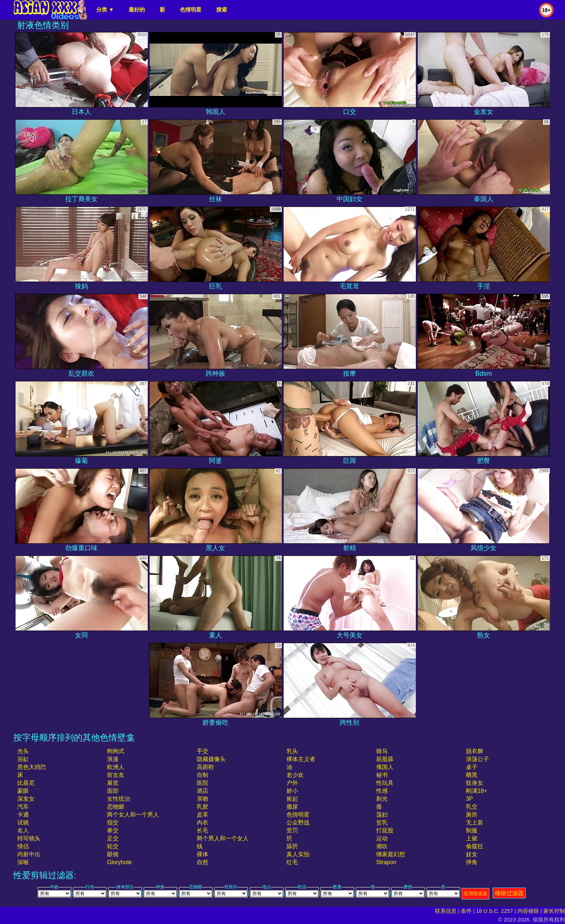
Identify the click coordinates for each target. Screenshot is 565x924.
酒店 (203, 791)
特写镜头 (29, 838)
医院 (203, 783)
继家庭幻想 (391, 854)
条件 (466, 911)
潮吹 (382, 846)
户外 (292, 783)
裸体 (203, 854)
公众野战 (298, 823)
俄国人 (385, 767)
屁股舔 (385, 759)
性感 (382, 791)
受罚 (292, 830)
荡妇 (382, 815)
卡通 (23, 815)
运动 (382, 838)
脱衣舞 (475, 751)
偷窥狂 (475, 846)
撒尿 (292, 807)
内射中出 (29, 854)
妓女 (472, 854)
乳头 (292, 751)
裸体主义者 (301, 759)
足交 (113, 838)
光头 (23, 751)
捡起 (292, 799)
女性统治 (119, 799)
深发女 (26, 799)
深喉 (23, 862)
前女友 (116, 775)
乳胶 (203, 807)
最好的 (137, 10)
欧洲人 (116, 767)
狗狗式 (116, 751)
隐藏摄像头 (211, 759)
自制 (203, 775)
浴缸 (23, 759)
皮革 (203, 815)
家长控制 (554, 911)
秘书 (382, 775)
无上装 (475, 823)
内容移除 (528, 911)
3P (470, 799)
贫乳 (382, 823)
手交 (203, 751)
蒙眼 (23, 791)
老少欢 (295, 775)
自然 (203, 862)
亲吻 (203, 799)
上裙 (472, 838)
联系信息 (446, 911)
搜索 (222, 10)
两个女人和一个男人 (133, 815)
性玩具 (385, 783)
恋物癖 (116, 807)
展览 (113, 783)
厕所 (472, 815)
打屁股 (385, 830)
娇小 (292, 791)
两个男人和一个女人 (223, 838)
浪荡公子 (477, 759)
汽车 (23, 807)
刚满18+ (477, 791)
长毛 (203, 830)
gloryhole (119, 862)
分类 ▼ (105, 10)
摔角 (472, 862)
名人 (23, 830)
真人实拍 (298, 854)
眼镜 (113, 854)
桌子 (472, 767)
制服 (472, 830)
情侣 (23, 846)
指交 (113, 823)
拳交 (113, 830)
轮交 (113, 846)
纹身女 (475, 783)
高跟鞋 (205, 767)
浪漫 (113, 759)
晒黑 (472, 775)
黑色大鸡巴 (32, 767)
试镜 (23, 823)
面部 (113, 791)
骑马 (382, 751)
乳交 (472, 807)
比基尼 (26, 783)
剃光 (382, 799)
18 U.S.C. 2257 (495, 911)
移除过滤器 (509, 893)
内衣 (203, 823)
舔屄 (292, 846)
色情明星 (191, 10)
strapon (386, 862)
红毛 (292, 862)
